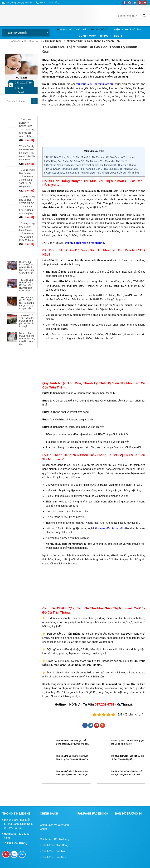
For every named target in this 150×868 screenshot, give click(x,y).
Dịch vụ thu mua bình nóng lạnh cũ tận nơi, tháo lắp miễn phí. (27, 339)
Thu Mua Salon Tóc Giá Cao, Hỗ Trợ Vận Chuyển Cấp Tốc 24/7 (127, 773)
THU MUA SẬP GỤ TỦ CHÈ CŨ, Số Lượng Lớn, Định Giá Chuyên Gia (27, 303)
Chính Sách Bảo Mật (54, 851)
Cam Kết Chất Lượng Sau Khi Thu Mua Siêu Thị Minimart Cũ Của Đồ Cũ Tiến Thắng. (92, 173)
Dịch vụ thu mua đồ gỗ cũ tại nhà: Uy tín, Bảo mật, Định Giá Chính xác (26, 267)
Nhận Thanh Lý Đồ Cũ (127, 30)
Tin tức (105, 36)
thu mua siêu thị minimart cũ (94, 84)
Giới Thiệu (82, 30)
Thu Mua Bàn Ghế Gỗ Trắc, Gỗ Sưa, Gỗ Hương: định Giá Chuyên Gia (27, 285)
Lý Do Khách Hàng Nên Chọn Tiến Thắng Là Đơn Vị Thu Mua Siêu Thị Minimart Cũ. (91, 169)
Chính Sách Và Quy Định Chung (54, 827)
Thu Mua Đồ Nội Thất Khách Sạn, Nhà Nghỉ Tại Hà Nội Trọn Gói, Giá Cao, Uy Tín (73, 773)
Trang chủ (66, 30)
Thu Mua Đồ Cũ (101, 30)
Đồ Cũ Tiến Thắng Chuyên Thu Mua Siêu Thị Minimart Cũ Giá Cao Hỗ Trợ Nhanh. (90, 157)
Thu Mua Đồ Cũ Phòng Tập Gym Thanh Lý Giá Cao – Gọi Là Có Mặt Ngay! (73, 758)
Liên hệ (118, 36)
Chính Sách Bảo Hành (55, 857)
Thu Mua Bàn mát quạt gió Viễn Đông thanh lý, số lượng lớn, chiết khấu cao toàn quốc (73, 742)
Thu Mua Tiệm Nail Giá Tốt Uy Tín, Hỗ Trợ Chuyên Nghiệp (128, 758)
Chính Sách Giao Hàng (55, 845)
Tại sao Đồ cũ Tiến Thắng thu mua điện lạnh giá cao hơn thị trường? (27, 321)
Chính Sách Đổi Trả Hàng (55, 839)
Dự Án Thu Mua (88, 36)
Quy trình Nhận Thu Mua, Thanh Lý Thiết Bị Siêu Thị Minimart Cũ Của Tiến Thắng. (90, 165)
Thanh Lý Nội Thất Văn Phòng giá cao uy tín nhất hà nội (127, 742)
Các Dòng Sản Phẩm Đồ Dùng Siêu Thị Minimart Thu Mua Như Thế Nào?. (86, 161)
